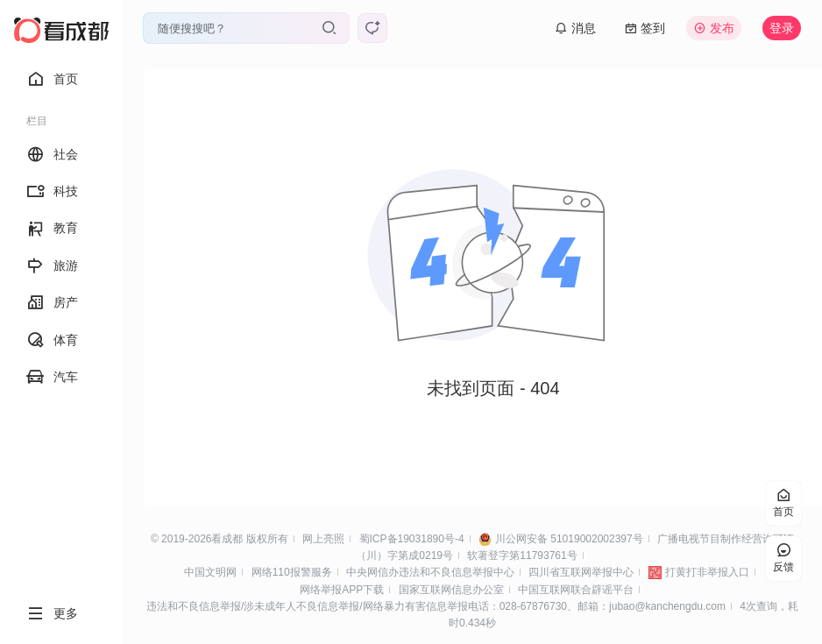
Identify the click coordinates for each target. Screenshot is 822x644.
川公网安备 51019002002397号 (569, 539)
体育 (52, 340)
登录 (782, 28)
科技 (52, 191)
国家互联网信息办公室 (451, 590)
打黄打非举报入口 (707, 572)
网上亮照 (323, 539)
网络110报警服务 (292, 572)
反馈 (783, 559)
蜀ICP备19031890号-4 (412, 539)
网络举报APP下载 (342, 590)
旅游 (52, 265)
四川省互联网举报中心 (581, 572)
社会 (52, 154)
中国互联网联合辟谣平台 (576, 590)
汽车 (52, 377)
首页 (52, 79)
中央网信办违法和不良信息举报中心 (430, 572)
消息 (575, 28)
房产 (52, 302)
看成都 (227, 539)
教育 (52, 229)
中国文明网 (210, 572)
